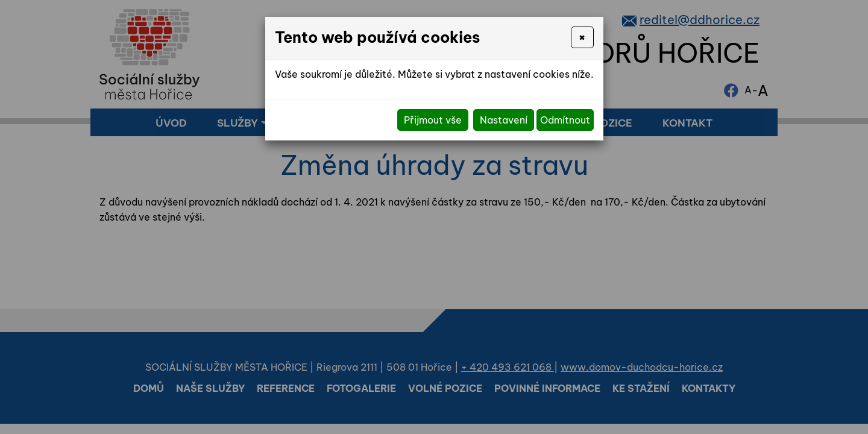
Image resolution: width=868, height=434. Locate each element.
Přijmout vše (433, 120)
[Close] (582, 37)
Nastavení (504, 120)
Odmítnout (565, 120)
